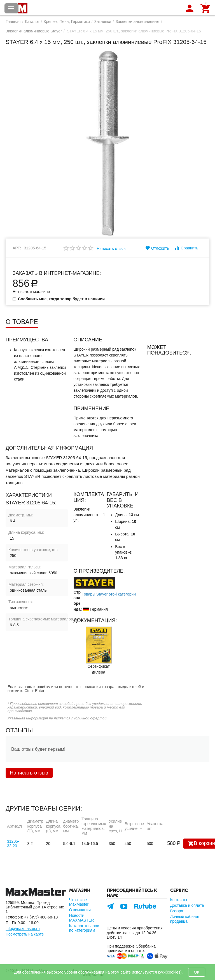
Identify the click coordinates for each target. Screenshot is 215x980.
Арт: (17, 248)
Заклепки (103, 22)
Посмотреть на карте (25, 934)
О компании (80, 910)
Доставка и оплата (187, 905)
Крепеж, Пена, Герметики (67, 22)
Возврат (178, 911)
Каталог (32, 22)
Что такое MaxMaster (79, 902)
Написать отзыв (111, 249)
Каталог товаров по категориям (84, 928)
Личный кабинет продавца (185, 919)
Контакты (179, 900)
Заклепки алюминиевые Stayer (34, 31)
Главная (13, 22)
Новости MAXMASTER (82, 918)
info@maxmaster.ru (23, 929)
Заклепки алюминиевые (137, 22)
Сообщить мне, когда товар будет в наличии (59, 299)
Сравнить (186, 248)
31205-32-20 (13, 844)
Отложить (157, 248)
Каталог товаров (11, 8)
